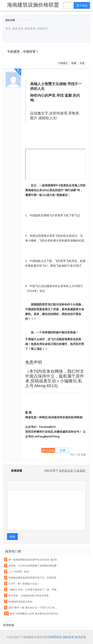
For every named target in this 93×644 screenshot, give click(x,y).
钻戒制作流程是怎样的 (20, 602)
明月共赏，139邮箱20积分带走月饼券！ (30, 596)
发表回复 (15, 471)
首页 (8, 29)
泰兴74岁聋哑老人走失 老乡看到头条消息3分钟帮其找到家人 (35, 614)
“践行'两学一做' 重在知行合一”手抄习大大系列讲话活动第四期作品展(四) (34, 608)
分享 (63, 450)
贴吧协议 (56, 637)
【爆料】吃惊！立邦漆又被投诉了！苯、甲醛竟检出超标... (34, 590)
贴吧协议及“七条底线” (72, 471)
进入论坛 (82, 5)
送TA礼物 (48, 450)
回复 (82, 63)
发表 (12, 537)
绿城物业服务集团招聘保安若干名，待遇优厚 (32, 578)
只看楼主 (63, 63)
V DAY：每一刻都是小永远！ (24, 584)
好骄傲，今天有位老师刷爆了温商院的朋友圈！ (34, 566)
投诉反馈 (80, 637)
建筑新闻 (30, 29)
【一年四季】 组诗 (19, 572)
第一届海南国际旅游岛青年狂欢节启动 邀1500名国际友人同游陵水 (34, 560)
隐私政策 (68, 637)
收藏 (74, 63)
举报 (72, 455)
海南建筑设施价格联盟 (33, 5)
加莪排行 (43, 29)
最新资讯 (18, 29)
